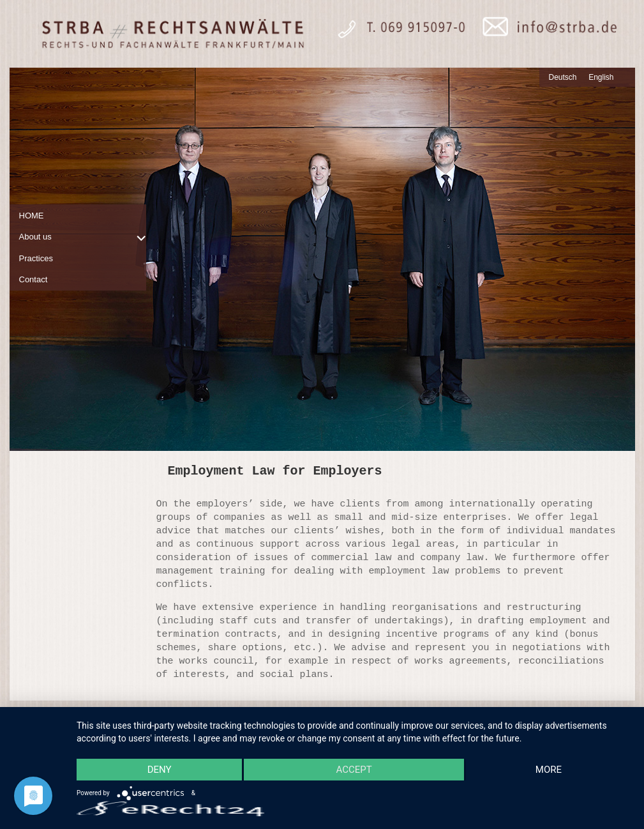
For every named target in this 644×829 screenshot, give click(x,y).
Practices (36, 258)
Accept (354, 770)
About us (35, 237)
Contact (34, 279)
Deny (160, 770)
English (601, 77)
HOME (32, 216)
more (549, 770)
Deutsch (563, 77)
